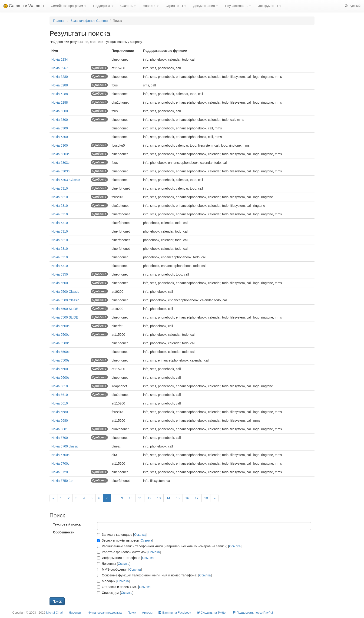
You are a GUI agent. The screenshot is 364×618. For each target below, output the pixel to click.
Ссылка (140, 535)
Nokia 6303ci (61, 171)
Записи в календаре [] (122, 535)
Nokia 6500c (60, 326)
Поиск (132, 613)
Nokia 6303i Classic (66, 180)
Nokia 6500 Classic (65, 292)
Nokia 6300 (60, 111)
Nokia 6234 (60, 59)
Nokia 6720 (60, 472)
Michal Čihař (54, 613)
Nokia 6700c (60, 455)
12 (149, 498)
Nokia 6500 (60, 283)
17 (197, 498)
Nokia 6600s (60, 378)
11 (140, 498)
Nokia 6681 (60, 429)
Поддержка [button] (103, 6)
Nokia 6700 (60, 438)
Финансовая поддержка (105, 613)
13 (159, 498)
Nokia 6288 (60, 85)
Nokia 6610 (60, 386)
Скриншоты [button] (176, 6)
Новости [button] (151, 6)
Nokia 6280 (60, 77)
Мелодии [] (113, 581)
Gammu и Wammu (24, 6)
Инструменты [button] (270, 6)
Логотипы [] (114, 564)
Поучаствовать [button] (238, 6)
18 (206, 498)
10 (131, 498)
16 (187, 498)
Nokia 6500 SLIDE (65, 309)
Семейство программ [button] (68, 6)
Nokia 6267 (60, 68)
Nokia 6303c (60, 154)
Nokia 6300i (60, 145)
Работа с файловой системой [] (129, 552)
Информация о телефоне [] (126, 558)
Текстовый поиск (67, 524)
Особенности (64, 532)
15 (178, 498)
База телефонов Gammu (89, 21)
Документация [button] (206, 6)
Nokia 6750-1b (62, 481)
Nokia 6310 (60, 188)
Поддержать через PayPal (253, 613)
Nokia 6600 (60, 369)
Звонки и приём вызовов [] (125, 540)
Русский (353, 6)
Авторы (147, 613)
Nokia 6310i (60, 197)
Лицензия (76, 613)
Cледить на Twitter (212, 613)
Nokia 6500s (60, 360)
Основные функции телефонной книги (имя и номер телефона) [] (154, 575)
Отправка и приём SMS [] (124, 587)
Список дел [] (115, 593)
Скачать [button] (128, 6)
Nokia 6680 (60, 412)
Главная (59, 21)
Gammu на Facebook (175, 613)
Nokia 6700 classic (65, 446)
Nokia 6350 (60, 274)
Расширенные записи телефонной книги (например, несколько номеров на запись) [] (169, 546)
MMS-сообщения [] (119, 569)
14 (168, 498)
